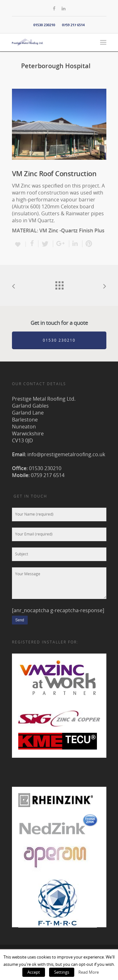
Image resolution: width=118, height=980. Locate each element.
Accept (34, 972)
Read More (89, 972)
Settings (62, 972)
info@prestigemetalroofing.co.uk (66, 454)
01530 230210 (44, 25)
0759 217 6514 (73, 25)
